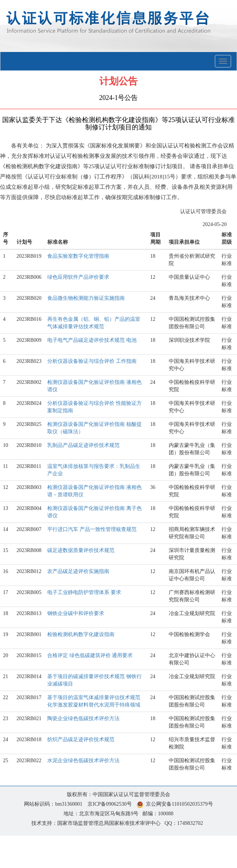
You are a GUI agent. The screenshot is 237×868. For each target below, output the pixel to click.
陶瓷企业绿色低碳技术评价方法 (83, 718)
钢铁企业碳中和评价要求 (76, 613)
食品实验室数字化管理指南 (78, 256)
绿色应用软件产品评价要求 (78, 277)
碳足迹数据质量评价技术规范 (81, 550)
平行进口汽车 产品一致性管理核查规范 (92, 529)
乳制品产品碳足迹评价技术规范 (83, 445)
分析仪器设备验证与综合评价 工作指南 (92, 361)
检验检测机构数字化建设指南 (81, 634)
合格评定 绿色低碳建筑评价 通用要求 (90, 655)
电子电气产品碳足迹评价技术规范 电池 (92, 340)
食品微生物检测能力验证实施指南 (86, 298)
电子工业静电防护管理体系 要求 (84, 592)
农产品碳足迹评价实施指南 (78, 571)
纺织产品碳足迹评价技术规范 (81, 739)
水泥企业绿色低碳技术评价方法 (83, 761)
